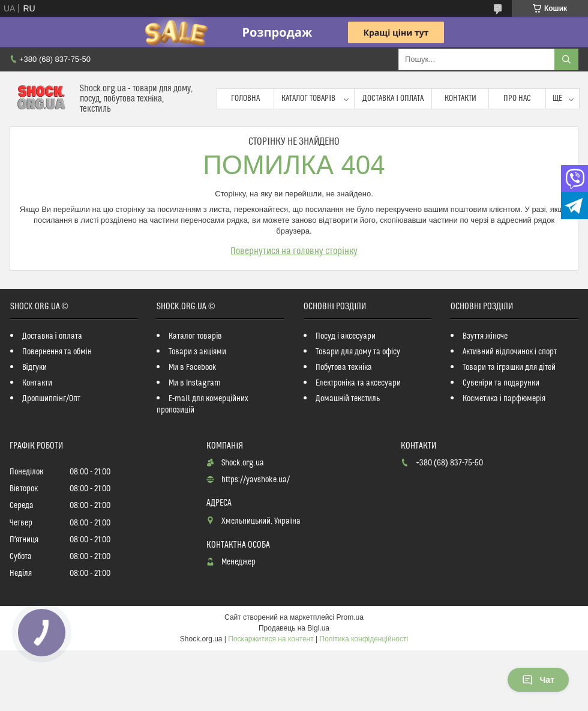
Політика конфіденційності (364, 639)
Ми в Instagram (195, 383)
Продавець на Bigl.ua (294, 628)
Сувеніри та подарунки (501, 383)
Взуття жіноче (485, 336)
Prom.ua (350, 617)
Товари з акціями (197, 352)
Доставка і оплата (393, 98)
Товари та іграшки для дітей (509, 368)
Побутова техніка (344, 368)
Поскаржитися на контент (271, 639)
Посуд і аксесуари (346, 336)
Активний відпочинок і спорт (510, 352)
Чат (538, 680)
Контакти (460, 98)
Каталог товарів (308, 98)
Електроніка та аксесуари (358, 383)
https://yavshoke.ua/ (256, 480)
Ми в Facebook (193, 368)
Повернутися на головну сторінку (294, 251)
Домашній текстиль (348, 399)
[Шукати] (566, 59)
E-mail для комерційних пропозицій (202, 404)
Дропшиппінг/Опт (51, 399)
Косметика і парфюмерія (504, 399)
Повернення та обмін (57, 352)
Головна (245, 98)
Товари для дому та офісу (358, 352)
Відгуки (34, 368)
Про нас (517, 98)
